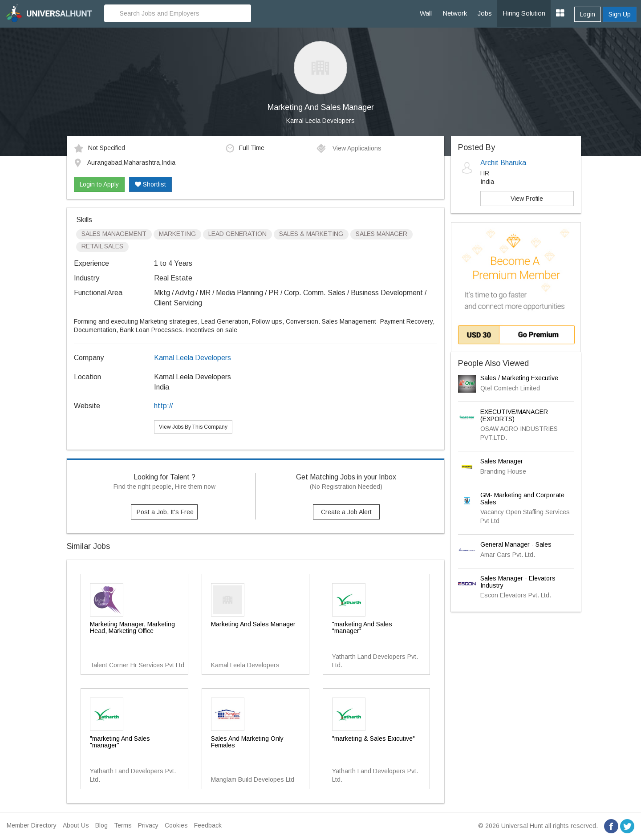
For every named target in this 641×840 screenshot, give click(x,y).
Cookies (176, 825)
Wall (426, 13)
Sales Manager (502, 461)
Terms (123, 825)
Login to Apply (99, 184)
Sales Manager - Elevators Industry (518, 582)
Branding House (503, 471)
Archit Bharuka (503, 163)
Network (455, 13)
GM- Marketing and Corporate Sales (522, 498)
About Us (76, 825)
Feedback (208, 825)
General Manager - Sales (516, 544)
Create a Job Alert (346, 512)
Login (588, 14)
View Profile (527, 199)
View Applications (349, 148)
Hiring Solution (524, 13)
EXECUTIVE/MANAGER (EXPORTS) (514, 415)
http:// (163, 406)
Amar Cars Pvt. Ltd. (508, 555)
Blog (101, 825)
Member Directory (32, 825)
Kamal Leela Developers (320, 121)
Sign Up (620, 14)
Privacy (148, 825)
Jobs (485, 13)
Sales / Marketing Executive (519, 378)
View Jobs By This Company (193, 427)
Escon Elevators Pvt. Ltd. (516, 595)
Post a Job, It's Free (165, 512)
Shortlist (150, 184)
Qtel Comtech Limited (510, 388)
